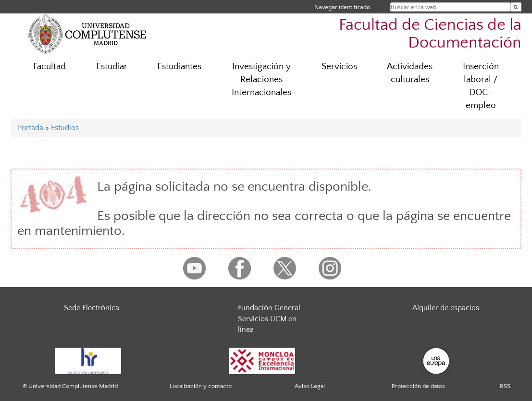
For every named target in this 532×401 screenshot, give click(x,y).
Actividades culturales (410, 73)
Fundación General (269, 308)
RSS (505, 386)
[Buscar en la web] (516, 7)
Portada (31, 128)
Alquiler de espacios (446, 308)
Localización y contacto (201, 386)
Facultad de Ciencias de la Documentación (430, 34)
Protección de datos (418, 386)
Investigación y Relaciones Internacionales (261, 79)
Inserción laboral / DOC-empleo (481, 86)
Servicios (339, 67)
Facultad (49, 67)
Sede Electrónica (92, 308)
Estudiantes (179, 67)
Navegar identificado (342, 7)
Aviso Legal (310, 386)
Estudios (65, 128)
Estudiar (112, 67)
